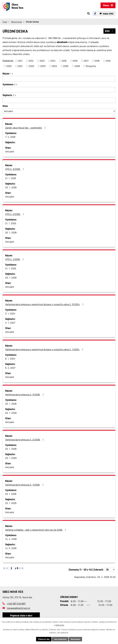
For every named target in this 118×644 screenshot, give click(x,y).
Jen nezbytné (60, 639)
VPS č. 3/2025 (15, 169)
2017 (86, 61)
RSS (110, 31)
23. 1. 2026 (11, 494)
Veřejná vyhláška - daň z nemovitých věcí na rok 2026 (36, 530)
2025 (66, 66)
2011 (20, 61)
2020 (9, 66)
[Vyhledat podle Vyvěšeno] (59, 90)
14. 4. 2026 (11, 539)
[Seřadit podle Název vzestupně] (13, 73)
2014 (53, 61)
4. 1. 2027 (10, 323)
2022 (32, 66)
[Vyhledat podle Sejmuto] (59, 100)
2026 (77, 66)
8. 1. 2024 (10, 359)
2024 (54, 66)
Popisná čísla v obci (21, 615)
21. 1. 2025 (11, 178)
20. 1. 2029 (11, 413)
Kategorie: (8, 60)
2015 (64, 61)
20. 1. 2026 (11, 404)
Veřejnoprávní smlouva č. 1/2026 (25, 485)
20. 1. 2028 (11, 187)
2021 (20, 66)
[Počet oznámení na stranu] (110, 570)
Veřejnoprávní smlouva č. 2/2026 (25, 440)
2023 (43, 66)
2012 (31, 61)
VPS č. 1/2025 (15, 259)
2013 (42, 61)
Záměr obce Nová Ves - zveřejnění (26, 128)
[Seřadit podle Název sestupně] (13, 74)
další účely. (60, 625)
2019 (108, 61)
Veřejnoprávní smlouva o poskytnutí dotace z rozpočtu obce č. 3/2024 (45, 304)
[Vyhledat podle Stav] (59, 111)
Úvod (5, 22)
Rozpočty (91, 66)
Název (7, 73)
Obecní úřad (16, 22)
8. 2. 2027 (10, 368)
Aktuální (10, 151)
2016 (75, 61)
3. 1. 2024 (10, 313)
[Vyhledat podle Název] (59, 79)
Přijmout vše (44, 639)
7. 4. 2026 (10, 137)
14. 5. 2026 (11, 548)
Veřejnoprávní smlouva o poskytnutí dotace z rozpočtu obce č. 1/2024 (45, 349)
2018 (97, 61)
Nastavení (75, 639)
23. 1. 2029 (11, 503)
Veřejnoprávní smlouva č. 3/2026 (25, 394)
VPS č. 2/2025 (15, 214)
